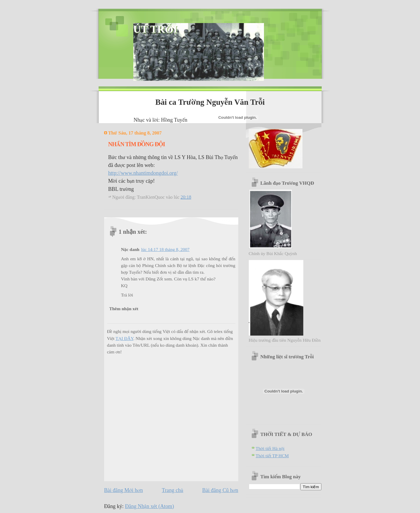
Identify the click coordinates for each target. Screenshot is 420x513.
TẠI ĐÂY (124, 338)
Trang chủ (173, 490)
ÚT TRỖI (155, 29)
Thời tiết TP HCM (272, 456)
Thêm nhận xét (124, 309)
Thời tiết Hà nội (270, 448)
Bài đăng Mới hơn (124, 490)
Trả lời (127, 295)
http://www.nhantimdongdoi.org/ (143, 173)
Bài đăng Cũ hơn (220, 490)
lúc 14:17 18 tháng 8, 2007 (165, 249)
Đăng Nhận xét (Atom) (149, 506)
